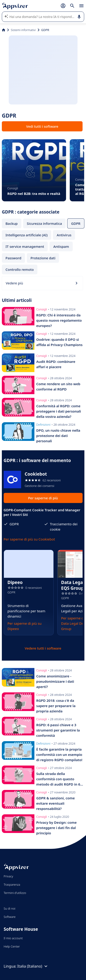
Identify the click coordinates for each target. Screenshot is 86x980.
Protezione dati (43, 258)
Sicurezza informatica (44, 223)
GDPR (76, 223)
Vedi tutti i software (42, 126)
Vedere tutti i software (43, 648)
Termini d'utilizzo (15, 893)
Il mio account (13, 938)
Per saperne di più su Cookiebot (29, 539)
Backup (12, 223)
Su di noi (10, 908)
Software (10, 917)
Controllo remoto (20, 269)
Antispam (61, 246)
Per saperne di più (43, 498)
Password (13, 258)
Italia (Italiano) (33, 966)
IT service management (25, 246)
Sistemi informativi (23, 30)
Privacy (8, 876)
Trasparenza (12, 885)
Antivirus (64, 235)
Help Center (12, 946)
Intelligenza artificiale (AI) (26, 235)
